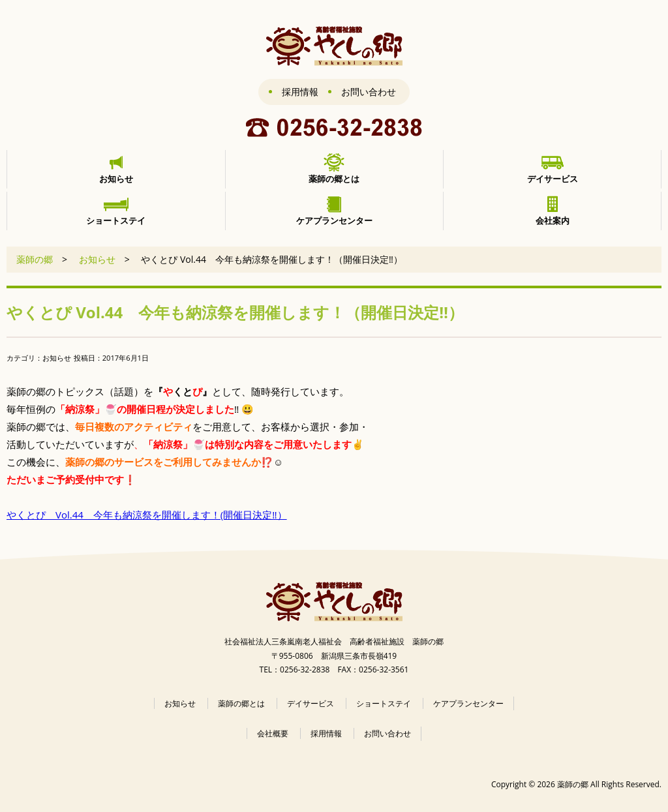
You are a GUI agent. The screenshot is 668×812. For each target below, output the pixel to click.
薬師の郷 (35, 259)
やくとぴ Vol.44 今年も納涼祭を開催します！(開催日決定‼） (147, 515)
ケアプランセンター (468, 703)
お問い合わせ (369, 92)
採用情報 (300, 92)
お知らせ (97, 259)
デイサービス (311, 703)
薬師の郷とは (241, 703)
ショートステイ (384, 703)
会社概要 (273, 733)
